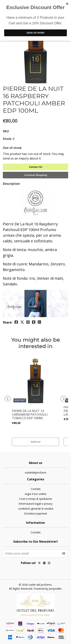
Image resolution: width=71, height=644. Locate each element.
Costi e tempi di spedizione (36, 499)
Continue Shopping (36, 175)
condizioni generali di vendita (36, 509)
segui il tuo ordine (35, 494)
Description (11, 184)
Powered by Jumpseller (48, 589)
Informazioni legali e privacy (36, 504)
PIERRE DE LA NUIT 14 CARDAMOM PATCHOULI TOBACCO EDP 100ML (30, 415)
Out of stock (12, 148)
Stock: (7, 139)
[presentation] (8, 399)
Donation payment (36, 513)
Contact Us (36, 167)
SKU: (6, 131)
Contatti (36, 489)
